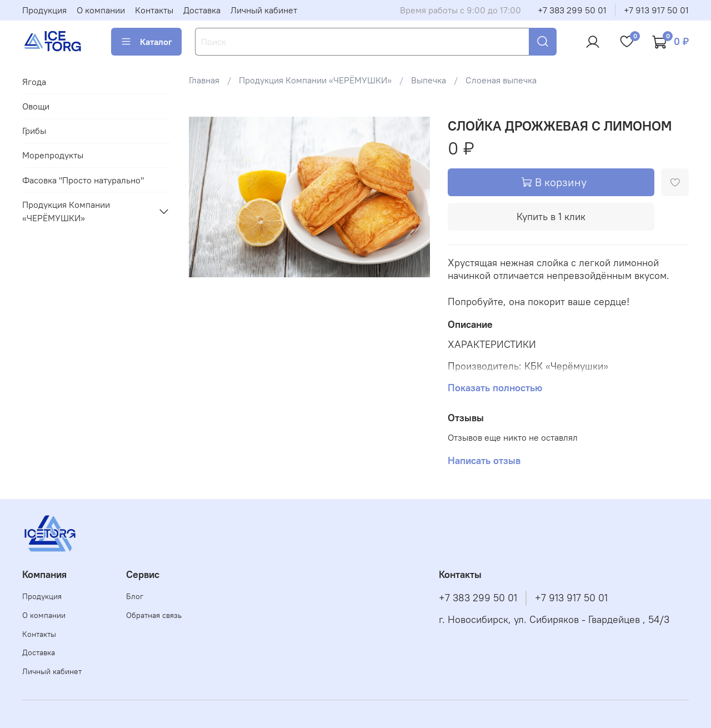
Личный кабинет (264, 10)
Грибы (34, 131)
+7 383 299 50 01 (572, 10)
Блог (135, 596)
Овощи (36, 106)
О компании (101, 10)
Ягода (34, 82)
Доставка (202, 10)
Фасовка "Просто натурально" (83, 180)
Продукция (44, 10)
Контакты (154, 10)
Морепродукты (53, 155)
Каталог (146, 42)
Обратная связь (154, 615)
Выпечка (429, 80)
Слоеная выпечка (501, 80)
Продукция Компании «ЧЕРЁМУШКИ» (315, 80)
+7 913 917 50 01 (656, 10)
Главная (204, 80)
